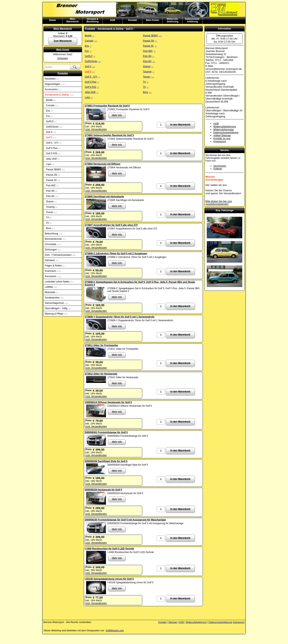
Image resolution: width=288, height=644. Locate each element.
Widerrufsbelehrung (225, 126)
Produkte (63, 73)
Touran (52, 212)
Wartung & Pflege (56, 314)
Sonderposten (54, 298)
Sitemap (173, 622)
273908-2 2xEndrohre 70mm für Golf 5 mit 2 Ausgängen (116, 254)
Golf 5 (51, 137)
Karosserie (53, 276)
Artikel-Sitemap (222, 135)
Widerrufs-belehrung (173, 20)
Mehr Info (117, 115)
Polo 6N (52, 196)
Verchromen (220, 166)
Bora (50, 228)
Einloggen (63, 58)
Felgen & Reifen (55, 266)
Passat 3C (53, 180)
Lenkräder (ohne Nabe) (59, 282)
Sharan (51, 202)
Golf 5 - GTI (54, 143)
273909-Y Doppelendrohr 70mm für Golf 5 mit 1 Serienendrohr (120, 317)
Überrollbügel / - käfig (58, 308)
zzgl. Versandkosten (96, 129)
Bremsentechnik (55, 239)
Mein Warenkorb (63, 29)
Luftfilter (51, 287)
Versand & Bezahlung (93, 20)
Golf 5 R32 (53, 153)
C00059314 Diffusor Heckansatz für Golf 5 (108, 402)
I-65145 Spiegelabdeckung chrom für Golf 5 (109, 579)
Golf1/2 (51, 121)
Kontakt (133, 20)
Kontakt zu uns (222, 138)
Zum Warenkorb (63, 41)
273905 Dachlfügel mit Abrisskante (104, 197)
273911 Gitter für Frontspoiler (101, 345)
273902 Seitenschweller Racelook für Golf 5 (109, 135)
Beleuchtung (53, 234)
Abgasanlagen (55, 84)
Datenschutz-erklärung (192, 20)
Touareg (52, 207)
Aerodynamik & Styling (59, 95)
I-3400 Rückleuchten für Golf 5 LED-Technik (109, 549)
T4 (49, 218)
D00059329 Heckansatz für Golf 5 (103, 490)
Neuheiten (52, 79)
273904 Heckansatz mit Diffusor (103, 164)
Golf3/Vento (54, 127)
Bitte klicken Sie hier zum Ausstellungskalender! (219, 203)
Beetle (51, 100)
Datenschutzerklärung (226, 132)
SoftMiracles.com (115, 631)
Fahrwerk (52, 260)
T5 (49, 223)
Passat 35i (53, 175)
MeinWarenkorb (72, 20)
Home (52, 20)
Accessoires (53, 89)
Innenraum (53, 271)
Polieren (218, 169)
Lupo (50, 164)
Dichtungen (53, 250)
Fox (49, 116)
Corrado (52, 105)
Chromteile (53, 244)
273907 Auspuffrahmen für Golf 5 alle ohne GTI (111, 225)
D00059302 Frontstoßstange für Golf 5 (106, 432)
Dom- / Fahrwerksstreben (60, 255)
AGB (113, 20)
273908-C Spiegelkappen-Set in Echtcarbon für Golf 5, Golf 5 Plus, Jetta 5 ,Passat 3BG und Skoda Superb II (140, 283)
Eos (49, 111)
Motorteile (51, 292)
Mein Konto (152, 20)
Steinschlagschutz (56, 303)
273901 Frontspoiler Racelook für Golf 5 (107, 106)
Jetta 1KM (53, 159)
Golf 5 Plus (53, 148)
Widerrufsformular (224, 129)
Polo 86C (52, 186)
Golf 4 (51, 132)
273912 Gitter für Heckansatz (101, 374)
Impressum (220, 141)
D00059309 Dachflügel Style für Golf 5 (106, 461)
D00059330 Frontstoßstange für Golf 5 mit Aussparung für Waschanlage (125, 520)
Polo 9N (52, 191)
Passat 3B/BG (55, 170)
